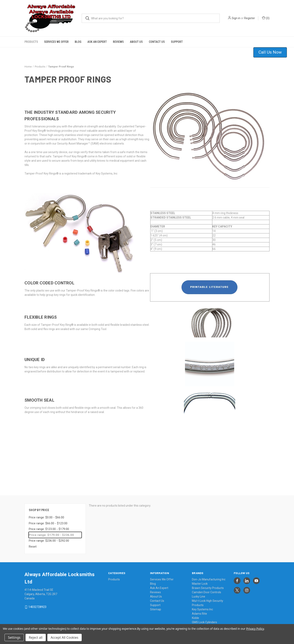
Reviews (118, 39)
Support (177, 39)
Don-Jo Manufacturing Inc (209, 577)
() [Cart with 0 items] (266, 18)
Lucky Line (199, 594)
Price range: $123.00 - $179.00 (49, 526)
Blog (78, 39)
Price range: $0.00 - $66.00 (46, 515)
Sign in (236, 18)
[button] (273, 49)
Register (250, 18)
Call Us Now (270, 49)
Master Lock (200, 581)
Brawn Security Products (208, 585)
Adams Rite (199, 611)
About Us (136, 39)
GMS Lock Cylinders (204, 619)
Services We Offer (56, 39)
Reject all (36, 637)
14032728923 (37, 604)
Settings (14, 637)
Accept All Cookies (65, 637)
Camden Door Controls (207, 589)
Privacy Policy (255, 629)
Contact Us (157, 39)
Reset (33, 543)
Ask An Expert (97, 39)
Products (31, 39)
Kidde (195, 615)
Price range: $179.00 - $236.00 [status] (51, 532)
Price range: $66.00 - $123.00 (48, 520)
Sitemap (156, 606)
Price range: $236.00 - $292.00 (49, 538)
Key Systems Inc (202, 606)
